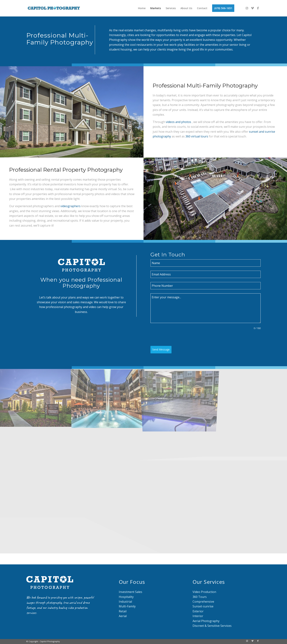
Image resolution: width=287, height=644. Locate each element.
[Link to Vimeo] (252, 8)
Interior (198, 616)
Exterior (198, 611)
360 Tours (200, 597)
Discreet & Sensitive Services (212, 626)
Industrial (125, 602)
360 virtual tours (197, 136)
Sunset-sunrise (203, 606)
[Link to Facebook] (258, 8)
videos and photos (178, 122)
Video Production (204, 592)
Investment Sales (131, 592)
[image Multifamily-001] (36, 398)
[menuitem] (142, 8)
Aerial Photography (206, 621)
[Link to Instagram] (247, 8)
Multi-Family (127, 606)
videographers (70, 206)
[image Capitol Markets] (108, 398)
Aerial (123, 616)
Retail (123, 611)
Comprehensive (203, 602)
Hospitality (126, 597)
